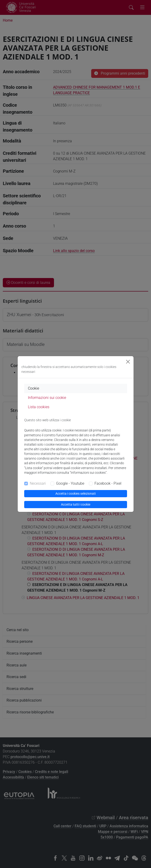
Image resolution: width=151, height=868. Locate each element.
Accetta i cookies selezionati (75, 494)
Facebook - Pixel (108, 483)
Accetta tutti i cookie (76, 504)
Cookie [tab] (34, 388)
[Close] (128, 362)
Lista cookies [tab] (39, 407)
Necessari (38, 483)
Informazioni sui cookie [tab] (47, 398)
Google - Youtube (70, 483)
